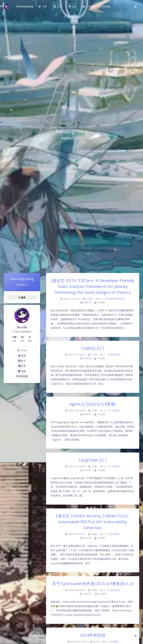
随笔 (115, 642)
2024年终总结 (93, 635)
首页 (22, 356)
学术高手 (110, 299)
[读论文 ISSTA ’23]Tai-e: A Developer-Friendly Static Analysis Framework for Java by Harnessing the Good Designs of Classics (93, 286)
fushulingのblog (25, 6)
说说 (22, 371)
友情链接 (22, 376)
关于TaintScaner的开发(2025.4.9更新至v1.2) (93, 584)
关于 (22, 361)
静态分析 (120, 299)
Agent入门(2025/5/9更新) (93, 404)
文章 (22, 366)
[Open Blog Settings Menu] (136, 636)
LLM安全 (115, 410)
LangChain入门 (93, 460)
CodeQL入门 (93, 348)
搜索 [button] (22, 297)
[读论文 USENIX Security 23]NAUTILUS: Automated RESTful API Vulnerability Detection (93, 522)
